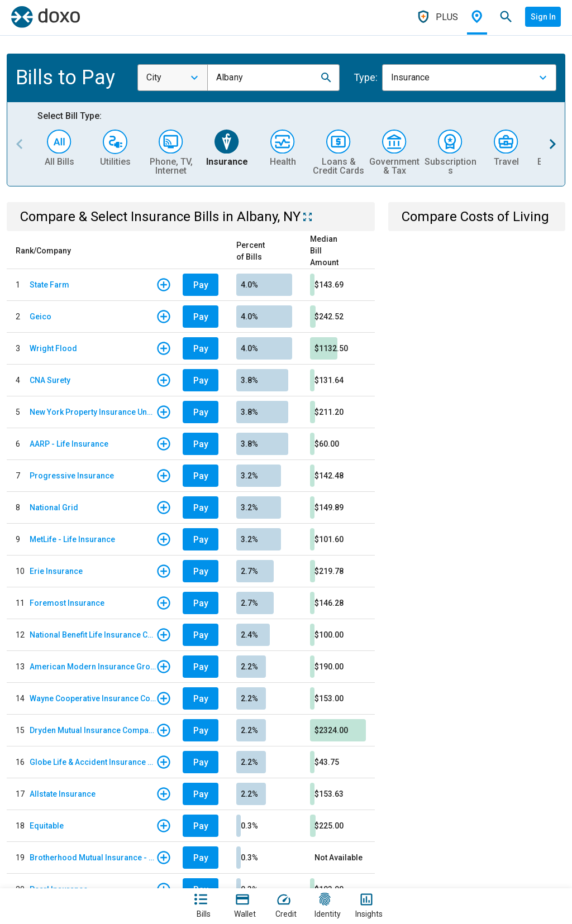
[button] (326, 78)
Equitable (47, 826)
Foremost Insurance (67, 603)
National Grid (54, 508)
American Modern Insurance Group (93, 667)
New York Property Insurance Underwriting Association (93, 412)
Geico (40, 317)
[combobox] (173, 78)
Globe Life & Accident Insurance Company (93, 762)
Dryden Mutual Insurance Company (93, 730)
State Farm (49, 285)
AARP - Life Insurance (69, 444)
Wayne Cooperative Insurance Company (93, 698)
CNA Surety (50, 380)
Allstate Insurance (63, 794)
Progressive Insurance (72, 476)
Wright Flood (53, 348)
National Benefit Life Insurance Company (93, 635)
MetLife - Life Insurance (72, 539)
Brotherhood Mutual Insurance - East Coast (93, 858)
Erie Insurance (56, 571)
